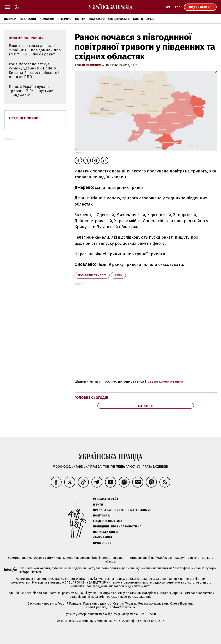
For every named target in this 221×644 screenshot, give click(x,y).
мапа (100, 187)
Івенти (80, 19)
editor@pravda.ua (122, 607)
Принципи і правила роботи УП (117, 526)
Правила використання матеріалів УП (122, 510)
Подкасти (97, 19)
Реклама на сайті (106, 499)
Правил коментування (164, 381)
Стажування (102, 537)
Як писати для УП (106, 532)
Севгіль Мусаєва (125, 604)
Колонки (47, 19)
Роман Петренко (88, 65)
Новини (10, 19)
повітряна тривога (92, 275)
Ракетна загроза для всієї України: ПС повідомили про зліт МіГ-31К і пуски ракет (35, 50)
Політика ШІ (102, 515)
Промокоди (102, 543)
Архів (151, 19)
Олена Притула (181, 604)
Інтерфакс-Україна (189, 568)
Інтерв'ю (65, 19)
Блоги (138, 19)
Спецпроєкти (119, 19)
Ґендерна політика (108, 521)
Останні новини (24, 118)
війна (118, 275)
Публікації (28, 19)
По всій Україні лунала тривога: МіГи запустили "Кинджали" (31, 91)
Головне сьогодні (91, 398)
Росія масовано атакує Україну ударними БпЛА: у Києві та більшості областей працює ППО (34, 71)
